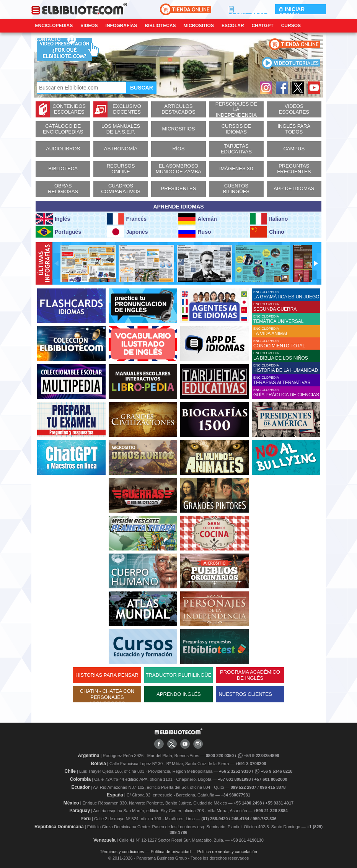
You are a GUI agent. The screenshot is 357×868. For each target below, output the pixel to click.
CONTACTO (48, 39)
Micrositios (199, 26)
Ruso (195, 232)
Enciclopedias (54, 26)
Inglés (53, 219)
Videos (89, 26)
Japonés (128, 232)
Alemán (197, 219)
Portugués (58, 232)
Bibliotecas (160, 26)
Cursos (291, 26)
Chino (267, 232)
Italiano (269, 219)
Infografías (121, 26)
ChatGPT (263, 26)
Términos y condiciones (122, 852)
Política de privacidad (171, 852)
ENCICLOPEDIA (287, 295)
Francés (127, 219)
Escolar (233, 26)
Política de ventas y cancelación (227, 852)
